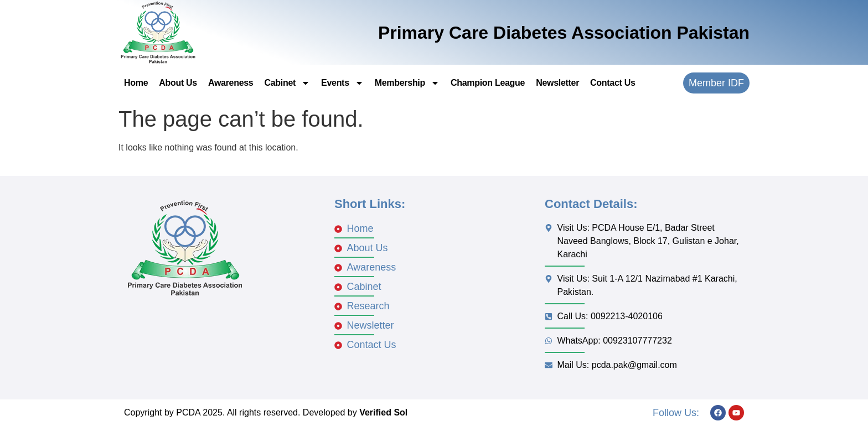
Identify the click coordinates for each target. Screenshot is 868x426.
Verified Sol (383, 412)
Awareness (231, 83)
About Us (178, 83)
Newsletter (557, 83)
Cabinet (287, 83)
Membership (407, 83)
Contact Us (613, 83)
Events (342, 83)
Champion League (488, 83)
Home (136, 83)
